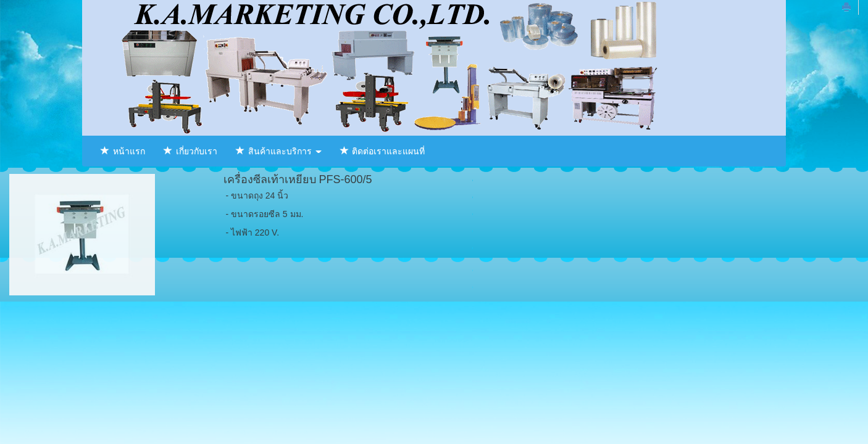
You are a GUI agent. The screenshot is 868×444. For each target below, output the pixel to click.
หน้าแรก (123, 151)
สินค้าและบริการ (279, 151)
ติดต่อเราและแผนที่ (383, 151)
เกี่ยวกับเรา (190, 151)
